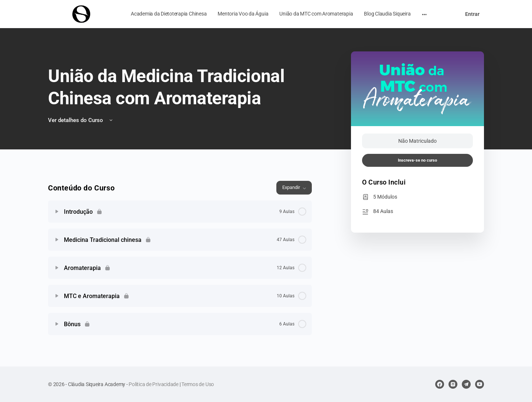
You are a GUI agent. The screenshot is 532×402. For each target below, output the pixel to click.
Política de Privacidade (153, 384)
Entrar (472, 14)
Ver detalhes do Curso (81, 120)
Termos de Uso (198, 384)
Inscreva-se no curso (417, 160)
